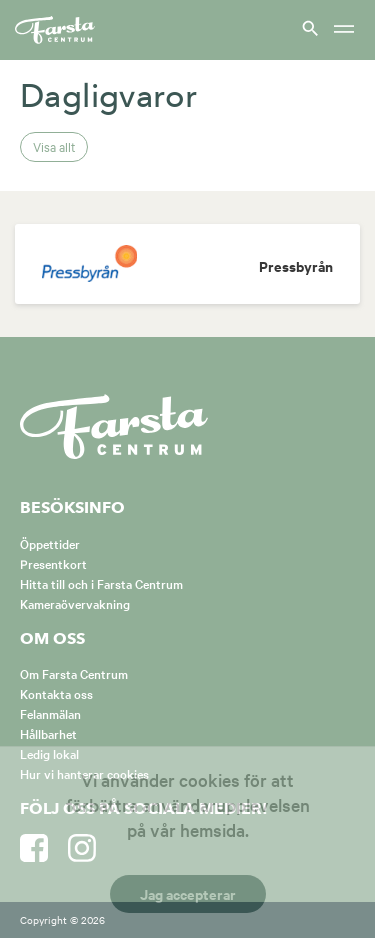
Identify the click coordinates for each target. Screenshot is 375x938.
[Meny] (344, 30)
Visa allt (54, 146)
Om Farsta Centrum (74, 673)
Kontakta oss (56, 693)
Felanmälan (50, 713)
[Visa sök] (308, 27)
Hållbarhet (48, 733)
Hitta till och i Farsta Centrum (101, 583)
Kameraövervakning (75, 603)
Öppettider (50, 543)
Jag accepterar (188, 893)
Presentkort (53, 563)
